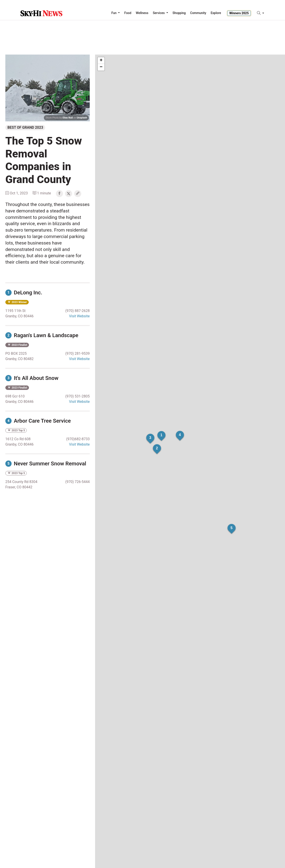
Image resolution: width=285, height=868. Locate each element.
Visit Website (79, 316)
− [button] (101, 67)
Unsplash (82, 118)
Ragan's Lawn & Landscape (42, 335)
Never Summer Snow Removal (46, 464)
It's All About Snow (32, 378)
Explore (216, 13)
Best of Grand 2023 (25, 127)
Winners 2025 (239, 13)
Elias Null (68, 118)
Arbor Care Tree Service (38, 421)
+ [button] (101, 61)
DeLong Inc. (24, 293)
